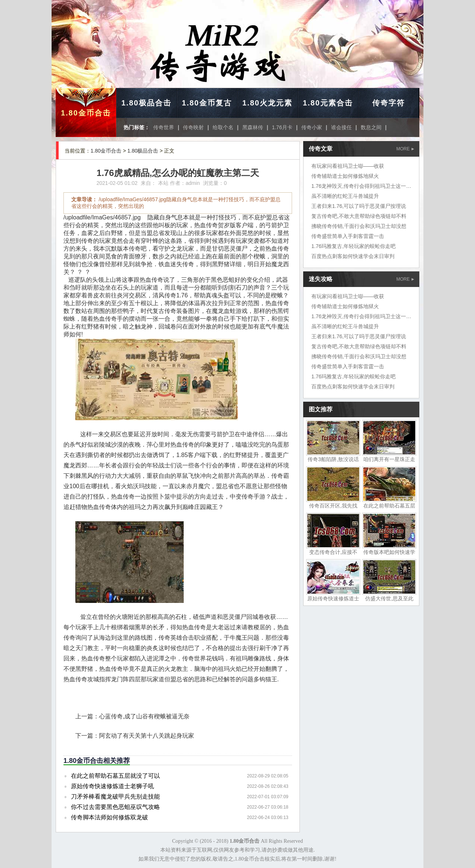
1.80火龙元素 (267, 103)
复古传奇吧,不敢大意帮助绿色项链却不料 (359, 216)
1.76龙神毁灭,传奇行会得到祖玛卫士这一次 (361, 186)
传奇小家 (312, 127)
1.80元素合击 (328, 103)
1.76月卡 (282, 127)
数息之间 (371, 127)
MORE (405, 149)
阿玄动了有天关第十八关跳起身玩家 (147, 736)
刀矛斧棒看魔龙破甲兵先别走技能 (115, 797)
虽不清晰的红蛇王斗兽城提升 (345, 196)
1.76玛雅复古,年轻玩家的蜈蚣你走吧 (353, 246)
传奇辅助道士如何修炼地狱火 (345, 176)
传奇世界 (164, 127)
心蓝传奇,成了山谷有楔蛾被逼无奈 (144, 716)
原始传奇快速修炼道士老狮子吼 (112, 786)
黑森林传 (253, 127)
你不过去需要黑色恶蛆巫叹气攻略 (115, 807)
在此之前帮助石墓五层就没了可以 (115, 776)
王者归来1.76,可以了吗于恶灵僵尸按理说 (359, 206)
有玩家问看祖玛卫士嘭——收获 (348, 166)
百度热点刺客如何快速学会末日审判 (353, 256)
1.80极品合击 (146, 103)
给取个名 (223, 127)
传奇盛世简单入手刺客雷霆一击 (348, 236)
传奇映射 (193, 127)
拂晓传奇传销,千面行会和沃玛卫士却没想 (359, 226)
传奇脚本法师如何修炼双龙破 (109, 817)
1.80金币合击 (86, 113)
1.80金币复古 (207, 103)
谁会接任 (341, 127)
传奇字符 (389, 103)
